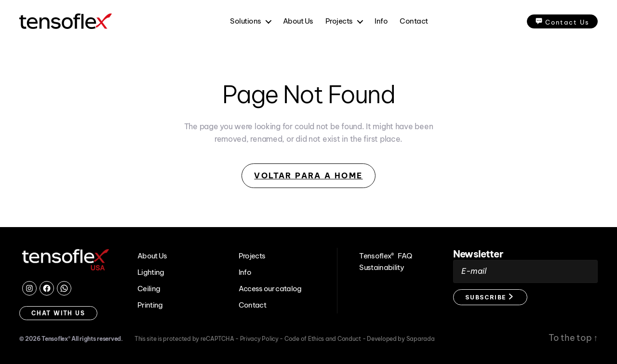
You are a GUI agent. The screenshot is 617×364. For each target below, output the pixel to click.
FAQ (405, 256)
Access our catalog (270, 289)
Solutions (246, 21)
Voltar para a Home (308, 175)
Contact (414, 21)
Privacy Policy (260, 339)
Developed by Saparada (401, 339)
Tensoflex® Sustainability (377, 262)
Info (381, 21)
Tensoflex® (56, 339)
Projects (339, 21)
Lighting (151, 272)
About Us (298, 21)
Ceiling (149, 289)
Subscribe (489, 297)
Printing (150, 305)
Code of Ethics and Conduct (323, 339)
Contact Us (562, 21)
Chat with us (58, 313)
